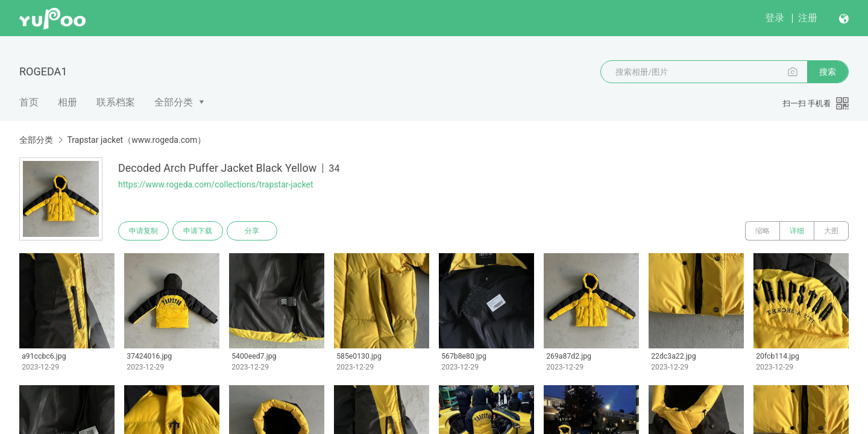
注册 (808, 18)
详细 (797, 231)
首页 (29, 102)
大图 (831, 231)
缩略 (763, 231)
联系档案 (116, 102)
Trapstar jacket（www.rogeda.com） (136, 140)
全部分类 (174, 102)
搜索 (828, 72)
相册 (68, 102)
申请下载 (198, 231)
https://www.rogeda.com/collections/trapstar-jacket (216, 184)
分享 (252, 231)
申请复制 (143, 231)
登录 (775, 18)
